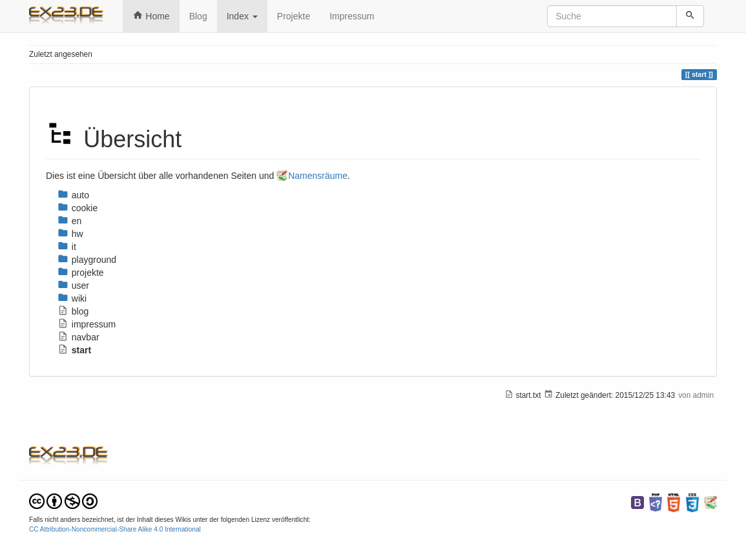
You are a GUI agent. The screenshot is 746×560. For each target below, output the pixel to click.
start (74, 350)
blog (73, 311)
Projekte (294, 16)
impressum (87, 324)
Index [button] (242, 16)
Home (151, 16)
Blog (198, 16)
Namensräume (318, 176)
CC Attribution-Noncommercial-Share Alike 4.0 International (115, 529)
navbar (78, 337)
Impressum (352, 16)
